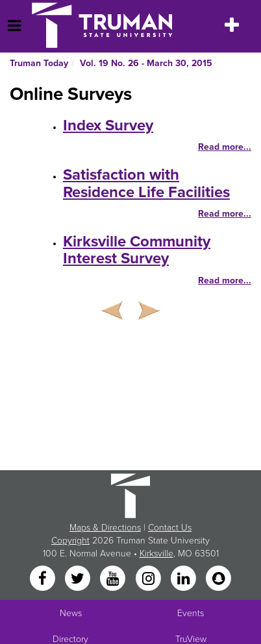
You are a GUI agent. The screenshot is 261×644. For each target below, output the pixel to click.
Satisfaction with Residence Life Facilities (146, 183)
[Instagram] (149, 579)
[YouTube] (114, 579)
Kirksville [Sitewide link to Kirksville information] (156, 554)
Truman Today (39, 63)
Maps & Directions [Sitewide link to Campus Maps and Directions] (105, 528)
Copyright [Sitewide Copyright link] (70, 541)
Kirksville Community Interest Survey (137, 250)
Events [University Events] (191, 613)
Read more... (225, 147)
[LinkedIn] (184, 579)
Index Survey (108, 125)
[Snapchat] (219, 579)
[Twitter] (79, 579)
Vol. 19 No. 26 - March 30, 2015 (146, 63)
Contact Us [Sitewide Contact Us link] (170, 528)
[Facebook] (43, 579)
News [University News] (71, 613)
